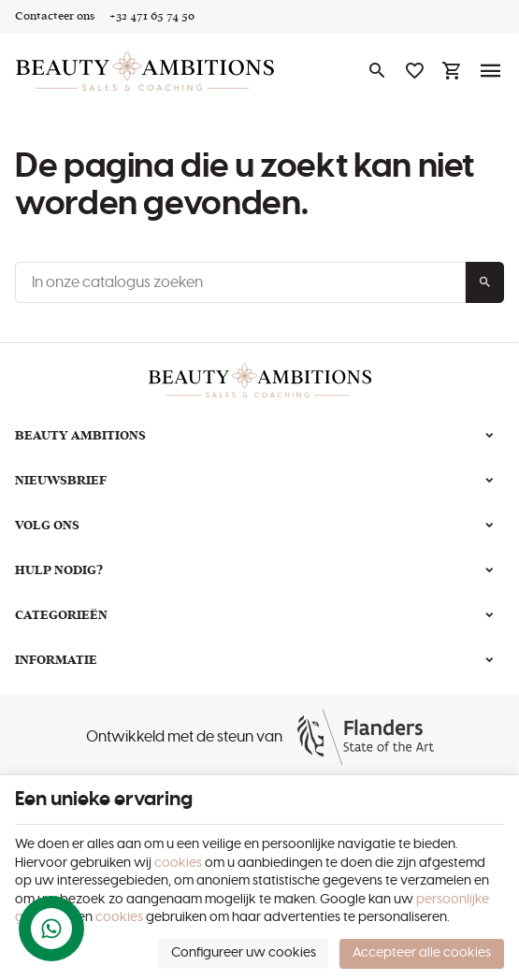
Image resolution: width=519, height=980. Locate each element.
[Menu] (491, 71)
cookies (178, 863)
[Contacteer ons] (55, 17)
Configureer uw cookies (244, 953)
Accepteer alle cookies (422, 953)
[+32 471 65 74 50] (152, 17)
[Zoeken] (377, 71)
